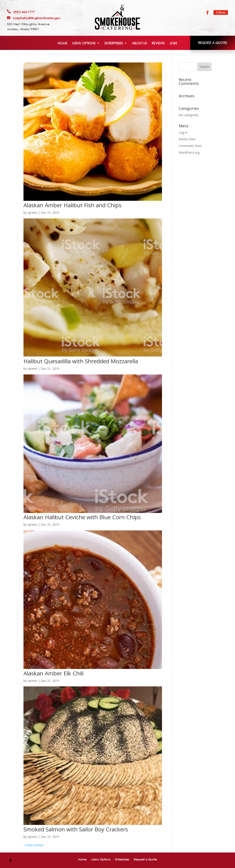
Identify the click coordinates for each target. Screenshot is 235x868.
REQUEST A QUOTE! (213, 43)
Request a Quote (145, 859)
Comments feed (190, 146)
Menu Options (84, 43)
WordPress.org (189, 152)
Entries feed (187, 139)
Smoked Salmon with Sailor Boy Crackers (76, 829)
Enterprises (114, 43)
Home (62, 43)
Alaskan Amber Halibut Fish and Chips (72, 205)
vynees (32, 213)
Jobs (173, 43)
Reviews (158, 43)
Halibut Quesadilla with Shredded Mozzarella (81, 361)
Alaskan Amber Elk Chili (54, 673)
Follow (221, 12)
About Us (139, 43)
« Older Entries (34, 845)
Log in (183, 132)
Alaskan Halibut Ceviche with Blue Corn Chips (82, 517)
